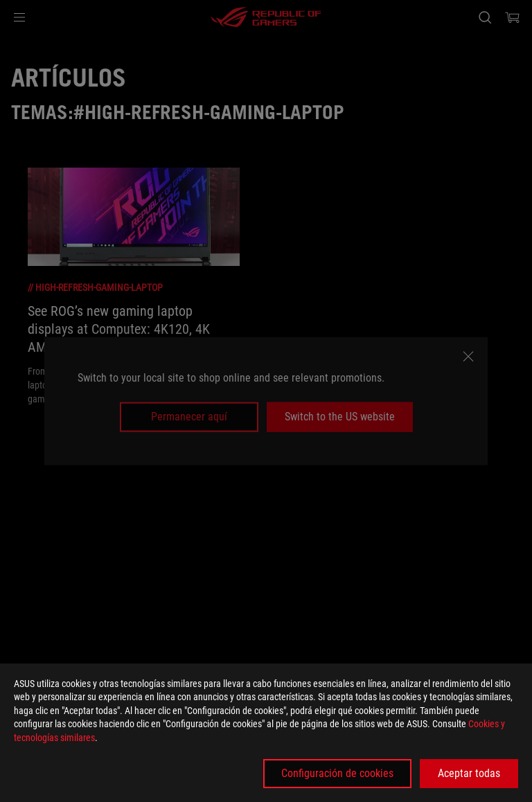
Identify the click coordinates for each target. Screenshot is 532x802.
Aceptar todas (469, 773)
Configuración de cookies (337, 773)
